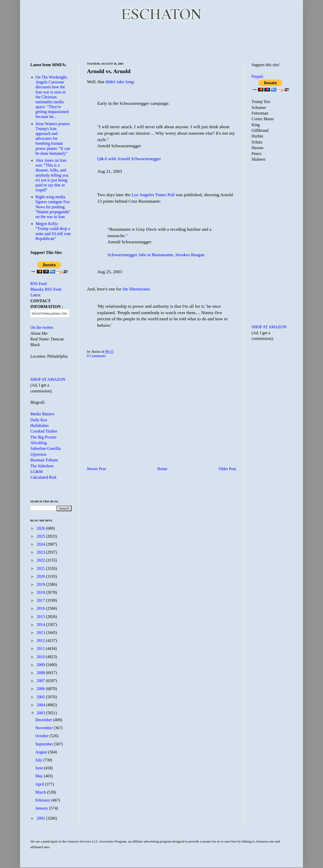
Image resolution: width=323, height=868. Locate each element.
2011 (41, 648)
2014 (41, 625)
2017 (41, 600)
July (39, 760)
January (42, 808)
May (39, 776)
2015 (41, 617)
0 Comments (96, 356)
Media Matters (42, 414)
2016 (41, 608)
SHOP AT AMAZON (48, 379)
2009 (41, 665)
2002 (41, 818)
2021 (41, 568)
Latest (35, 295)
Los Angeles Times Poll (153, 195)
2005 (41, 697)
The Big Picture (43, 437)
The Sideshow (42, 466)
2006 (41, 689)
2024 (41, 544)
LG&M (37, 472)
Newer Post (96, 469)
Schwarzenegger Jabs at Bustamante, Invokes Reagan (156, 255)
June (39, 768)
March (41, 792)
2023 (41, 552)
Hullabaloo (39, 426)
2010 (41, 657)
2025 (41, 536)
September (44, 744)
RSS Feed (39, 284)
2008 (41, 673)
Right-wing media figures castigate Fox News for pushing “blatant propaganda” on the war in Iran (53, 207)
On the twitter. (42, 327)
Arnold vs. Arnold (109, 71)
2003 (41, 713)
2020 (41, 576)
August (42, 752)
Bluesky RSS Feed (46, 289)
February (43, 800)
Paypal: (258, 76)
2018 (41, 592)
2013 (41, 633)
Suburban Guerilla (46, 448)
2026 (41, 528)
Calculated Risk (43, 477)
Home (162, 469)
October (42, 736)
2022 (41, 560)
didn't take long (119, 82)
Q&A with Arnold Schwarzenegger (129, 159)
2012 (41, 641)
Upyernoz (38, 454)
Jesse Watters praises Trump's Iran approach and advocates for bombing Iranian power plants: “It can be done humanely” (53, 139)
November (44, 728)
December (44, 720)
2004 (41, 705)
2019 (41, 584)
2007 (41, 681)
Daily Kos (39, 420)
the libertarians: (137, 289)
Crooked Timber (44, 431)
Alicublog (39, 443)
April (40, 784)
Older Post (227, 469)
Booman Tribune (44, 460)
